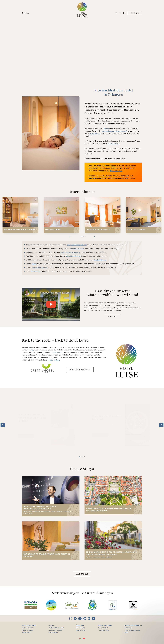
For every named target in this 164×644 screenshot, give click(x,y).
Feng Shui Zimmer (77, 249)
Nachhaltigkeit (95, 134)
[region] (82, 425)
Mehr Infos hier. (116, 171)
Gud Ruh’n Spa (113, 144)
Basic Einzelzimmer (73, 256)
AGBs (126, 632)
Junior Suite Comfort (40, 268)
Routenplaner (53, 632)
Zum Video (113, 317)
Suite (34, 264)
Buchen (135, 13)
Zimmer (107, 129)
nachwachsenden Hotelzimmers (115, 131)
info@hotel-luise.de (55, 630)
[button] (70, 237)
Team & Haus (80, 628)
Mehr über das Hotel (80, 370)
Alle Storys (82, 574)
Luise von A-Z (103, 628)
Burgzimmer (36, 271)
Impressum (128, 628)
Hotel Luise (82, 10)
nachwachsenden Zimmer (77, 245)
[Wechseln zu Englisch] (80, 639)
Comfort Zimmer (100, 260)
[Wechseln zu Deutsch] (84, 639)
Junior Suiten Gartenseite (70, 253)
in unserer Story (54, 360)
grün (32, 350)
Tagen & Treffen (104, 630)
